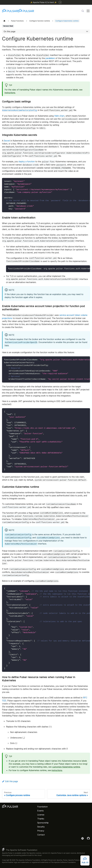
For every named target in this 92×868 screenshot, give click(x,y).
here (7, 345)
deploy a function (27, 162)
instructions (10, 93)
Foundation (42, 807)
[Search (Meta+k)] (83, 11)
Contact (41, 835)
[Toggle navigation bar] (88, 11)
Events (40, 811)
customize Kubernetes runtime (66, 767)
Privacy (41, 831)
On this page (10, 31)
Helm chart (59, 116)
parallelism (50, 58)
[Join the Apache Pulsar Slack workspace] (83, 839)
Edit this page (10, 781)
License (41, 815)
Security (41, 827)
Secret (7, 141)
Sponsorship (43, 823)
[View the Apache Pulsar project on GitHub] (88, 839)
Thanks (41, 819)
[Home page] (4, 21)
